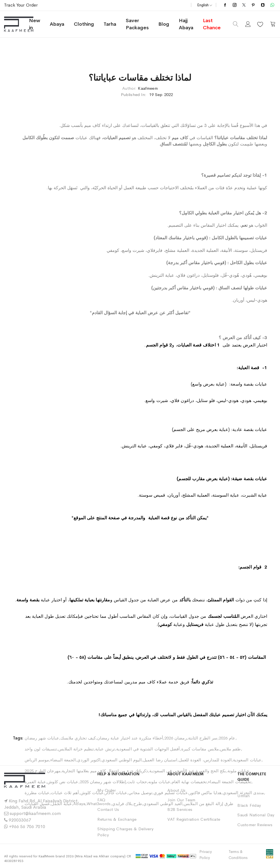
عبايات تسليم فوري (171, 793)
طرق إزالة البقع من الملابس (208, 804)
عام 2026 (227, 738)
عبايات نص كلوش (63, 782)
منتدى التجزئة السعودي (243, 793)
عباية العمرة (35, 782)
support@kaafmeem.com (35, 813)
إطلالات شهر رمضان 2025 (103, 782)
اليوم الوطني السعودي (122, 760)
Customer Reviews (255, 825)
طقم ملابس (231, 749)
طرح (138, 804)
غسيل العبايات (37, 804)
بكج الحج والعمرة (211, 771)
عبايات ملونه (159, 782)
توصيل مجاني (140, 793)
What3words (99, 804)
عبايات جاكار (116, 793)
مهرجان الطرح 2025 (42, 771)
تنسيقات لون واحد (41, 749)
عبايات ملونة (239, 771)
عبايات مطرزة (37, 793)
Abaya (79, 804)
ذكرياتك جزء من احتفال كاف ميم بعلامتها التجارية (105, 771)
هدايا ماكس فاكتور (205, 793)
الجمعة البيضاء (63, 760)
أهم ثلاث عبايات (65, 793)
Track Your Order (21, 5)
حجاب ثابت (137, 782)
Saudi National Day (256, 815)
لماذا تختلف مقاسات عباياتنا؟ (140, 78)
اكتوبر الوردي (89, 760)
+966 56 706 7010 (27, 827)
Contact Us (108, 809)
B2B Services (180, 809)
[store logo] (25, 24)
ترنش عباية (105, 749)
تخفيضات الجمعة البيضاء (230, 782)
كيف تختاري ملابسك (78, 738)
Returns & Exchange (117, 819)
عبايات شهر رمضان (42, 738)
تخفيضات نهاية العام (189, 782)
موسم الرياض (37, 760)
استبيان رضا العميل (160, 760)
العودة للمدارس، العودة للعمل (205, 760)
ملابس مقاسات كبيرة (200, 749)
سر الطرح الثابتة (203, 738)
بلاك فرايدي (122, 804)
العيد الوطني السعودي (163, 804)
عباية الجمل (62, 804)
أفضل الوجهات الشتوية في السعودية (148, 749)
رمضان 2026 (176, 738)
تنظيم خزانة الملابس (76, 749)
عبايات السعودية (247, 760)
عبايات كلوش (92, 793)
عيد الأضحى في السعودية (172, 771)
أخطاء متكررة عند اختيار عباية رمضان (130, 738)
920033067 (20, 820)
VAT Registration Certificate (194, 819)
